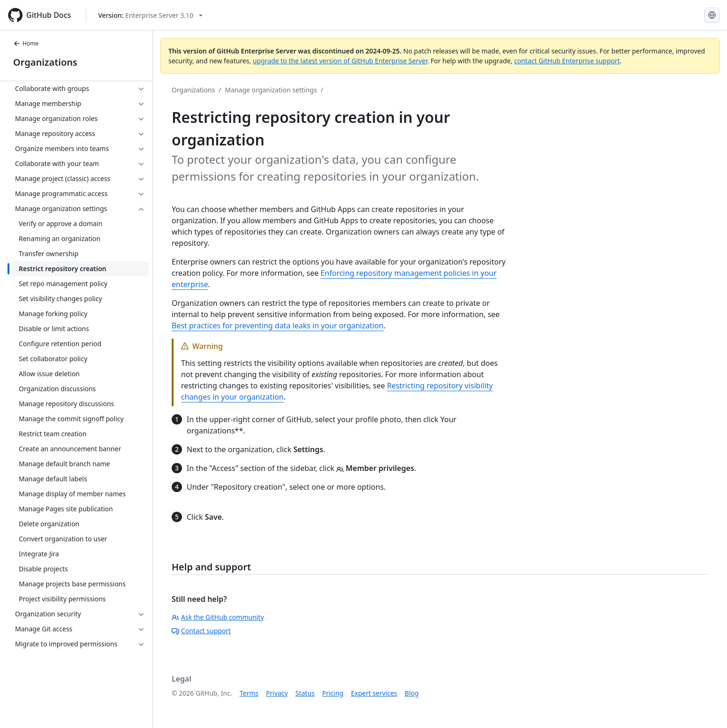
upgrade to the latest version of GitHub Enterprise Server (340, 61)
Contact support (201, 631)
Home (26, 43)
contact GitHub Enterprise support (567, 61)
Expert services (374, 693)
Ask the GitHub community (218, 617)
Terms (249, 693)
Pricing (333, 693)
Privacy (277, 693)
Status (305, 693)
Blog (412, 693)
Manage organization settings (271, 90)
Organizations (45, 62)
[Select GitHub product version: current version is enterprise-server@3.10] (150, 15)
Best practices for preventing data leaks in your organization (278, 326)
